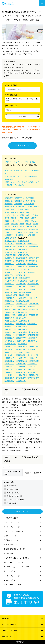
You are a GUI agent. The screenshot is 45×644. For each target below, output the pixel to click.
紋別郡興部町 (21, 335)
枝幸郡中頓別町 (10, 315)
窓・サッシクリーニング (13, 571)
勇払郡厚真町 (32, 341)
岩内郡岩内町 (9, 261)
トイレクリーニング (11, 554)
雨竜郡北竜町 (34, 281)
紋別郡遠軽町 (22, 332)
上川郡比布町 (21, 286)
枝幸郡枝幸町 (22, 315)
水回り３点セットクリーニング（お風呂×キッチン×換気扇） (22, 178)
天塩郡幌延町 (24, 321)
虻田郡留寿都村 (10, 255)
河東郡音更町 (9, 355)
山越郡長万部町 (10, 238)
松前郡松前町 (22, 229)
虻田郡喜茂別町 (23, 255)
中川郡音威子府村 (22, 301)
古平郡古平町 (21, 264)
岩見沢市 (14, 212)
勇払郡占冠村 (24, 295)
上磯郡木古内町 (22, 232)
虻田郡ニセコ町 (10, 252)
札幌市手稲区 (9, 207)
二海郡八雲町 (31, 235)
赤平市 (7, 218)
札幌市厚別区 (29, 204)
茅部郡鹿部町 (9, 235)
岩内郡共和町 (34, 258)
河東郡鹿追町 (9, 358)
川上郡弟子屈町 (22, 375)
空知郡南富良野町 (11, 295)
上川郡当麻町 (9, 286)
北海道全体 (9, 198)
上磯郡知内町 (9, 232)
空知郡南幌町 (34, 267)
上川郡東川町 (21, 289)
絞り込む (22, 117)
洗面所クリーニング (11, 545)
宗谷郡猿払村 (9, 312)
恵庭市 (29, 224)
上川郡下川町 (32, 298)
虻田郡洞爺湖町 (10, 344)
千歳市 (14, 221)
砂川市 (27, 221)
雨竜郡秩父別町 (10, 281)
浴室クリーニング (10, 536)
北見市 (34, 209)
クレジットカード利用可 (16, 500)
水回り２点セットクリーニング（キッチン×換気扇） (22, 172)
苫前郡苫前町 (21, 307)
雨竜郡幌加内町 (22, 304)
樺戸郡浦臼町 (21, 275)
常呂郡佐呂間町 (10, 332)
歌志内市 (35, 221)
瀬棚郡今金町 (32, 244)
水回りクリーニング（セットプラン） (17, 558)
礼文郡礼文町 (9, 318)
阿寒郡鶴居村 (34, 375)
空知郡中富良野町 (26, 292)
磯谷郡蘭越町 (22, 249)
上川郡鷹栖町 (21, 284)
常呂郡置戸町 (22, 329)
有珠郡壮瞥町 (9, 341)
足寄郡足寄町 (9, 369)
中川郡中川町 (9, 304)
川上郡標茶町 (9, 375)
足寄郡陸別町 (21, 369)
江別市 (35, 215)
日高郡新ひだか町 (24, 352)
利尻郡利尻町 (21, 318)
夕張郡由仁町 (9, 272)
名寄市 (27, 218)
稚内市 (15, 215)
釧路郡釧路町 (9, 372)
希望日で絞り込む (11, 106)
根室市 (7, 221)
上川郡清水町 (32, 358)
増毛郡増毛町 (34, 304)
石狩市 (15, 226)
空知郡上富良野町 (11, 292)
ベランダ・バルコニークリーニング (17, 567)
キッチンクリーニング (12, 527)
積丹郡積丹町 (9, 264)
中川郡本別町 (32, 367)
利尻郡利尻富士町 (11, 321)
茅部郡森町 (20, 235)
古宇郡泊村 (20, 261)
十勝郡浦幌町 (32, 369)
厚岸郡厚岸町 (21, 372)
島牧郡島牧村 (22, 247)
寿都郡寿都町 (34, 247)
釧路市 (20, 209)
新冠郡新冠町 (9, 349)
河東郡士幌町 (21, 355)
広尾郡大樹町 (9, 364)
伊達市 (35, 224)
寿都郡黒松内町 (10, 249)
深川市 (7, 224)
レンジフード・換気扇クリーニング (17, 531)
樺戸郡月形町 (9, 275)
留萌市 (29, 212)
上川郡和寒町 (9, 298)
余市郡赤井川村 (22, 267)
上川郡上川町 (9, 289)
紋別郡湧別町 (34, 332)
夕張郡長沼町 (21, 272)
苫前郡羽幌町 (32, 307)
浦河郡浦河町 (21, 349)
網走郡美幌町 (9, 324)
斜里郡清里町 (9, 327)
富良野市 (14, 224)
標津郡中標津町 (33, 378)
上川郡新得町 (21, 358)
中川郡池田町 (9, 367)
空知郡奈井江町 (10, 269)
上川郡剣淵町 (21, 298)
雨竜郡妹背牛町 (25, 278)
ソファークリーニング (12, 576)
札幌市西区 (18, 204)
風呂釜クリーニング (11, 540)
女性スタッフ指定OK (14, 496)
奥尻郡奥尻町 (21, 244)
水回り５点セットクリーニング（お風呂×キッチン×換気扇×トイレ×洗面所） (22, 183)
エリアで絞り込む (11, 85)
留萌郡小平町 (9, 307)
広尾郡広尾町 (21, 364)
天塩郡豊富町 (34, 315)
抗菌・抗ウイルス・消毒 (13, 585)
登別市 (22, 224)
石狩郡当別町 (31, 226)
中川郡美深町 (9, 301)
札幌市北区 (30, 198)
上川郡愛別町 (32, 286)
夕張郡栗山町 (32, 272)
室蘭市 (14, 209)
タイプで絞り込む (11, 95)
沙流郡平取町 (34, 347)
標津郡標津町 (9, 381)
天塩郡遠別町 (22, 309)
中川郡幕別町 (32, 364)
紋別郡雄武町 (9, 338)
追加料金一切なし (13, 489)
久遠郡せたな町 (10, 247)
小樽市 (37, 207)
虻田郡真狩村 (22, 252)
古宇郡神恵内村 (31, 261)
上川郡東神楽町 (33, 284)
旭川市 (7, 209)
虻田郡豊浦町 (32, 338)
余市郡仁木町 (32, 264)
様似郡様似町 (32, 349)
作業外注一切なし (13, 493)
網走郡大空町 (21, 338)
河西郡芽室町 (9, 361)
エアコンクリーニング (12, 522)
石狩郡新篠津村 (10, 229)
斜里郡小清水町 (22, 327)
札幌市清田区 (21, 207)
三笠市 (34, 218)
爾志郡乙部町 (9, 244)
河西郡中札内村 (22, 361)
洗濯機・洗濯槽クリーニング (14, 549)
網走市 (22, 212)
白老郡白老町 (21, 341)
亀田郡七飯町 (34, 232)
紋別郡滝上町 (9, 335)
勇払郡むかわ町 (10, 347)
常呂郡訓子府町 (10, 329)
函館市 (30, 207)
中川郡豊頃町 (21, 367)
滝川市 (20, 221)
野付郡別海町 (21, 378)
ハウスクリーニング (11, 518)
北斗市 (22, 226)
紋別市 (14, 218)
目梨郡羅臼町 (21, 381)
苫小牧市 (8, 215)
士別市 (20, 218)
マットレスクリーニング (13, 580)
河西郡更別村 (34, 361)
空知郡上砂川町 (23, 269)
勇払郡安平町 (22, 344)
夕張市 (7, 212)
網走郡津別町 (21, 324)
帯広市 (27, 209)
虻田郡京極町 (9, 258)
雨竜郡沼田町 (9, 284)
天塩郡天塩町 (34, 309)
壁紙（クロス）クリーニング (14, 562)
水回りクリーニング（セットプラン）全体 (20, 162)
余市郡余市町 (9, 267)
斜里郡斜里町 (32, 324)
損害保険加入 (12, 486)
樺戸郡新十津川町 (11, 278)
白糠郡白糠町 (9, 378)
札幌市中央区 (19, 198)
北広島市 (8, 226)
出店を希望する (22, 145)
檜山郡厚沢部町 (23, 241)
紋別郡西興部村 (33, 335)
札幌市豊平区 (31, 201)
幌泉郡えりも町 (10, 352)
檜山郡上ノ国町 (10, 241)
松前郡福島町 (34, 229)
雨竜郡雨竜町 (22, 281)
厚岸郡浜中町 (32, 372)
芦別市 (29, 215)
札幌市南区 (9, 204)
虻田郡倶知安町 (22, 258)
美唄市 (22, 215)
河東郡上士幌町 (33, 355)
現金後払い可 (12, 503)
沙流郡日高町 (22, 347)
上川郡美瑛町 (32, 289)
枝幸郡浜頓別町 (22, 312)
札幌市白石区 (19, 201)
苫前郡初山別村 (10, 309)
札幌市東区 (9, 201)
